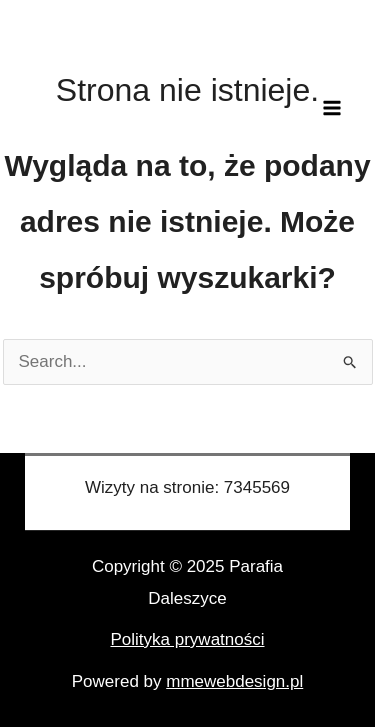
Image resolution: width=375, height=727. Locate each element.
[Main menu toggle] (333, 108)
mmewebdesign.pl (234, 681)
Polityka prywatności (187, 639)
